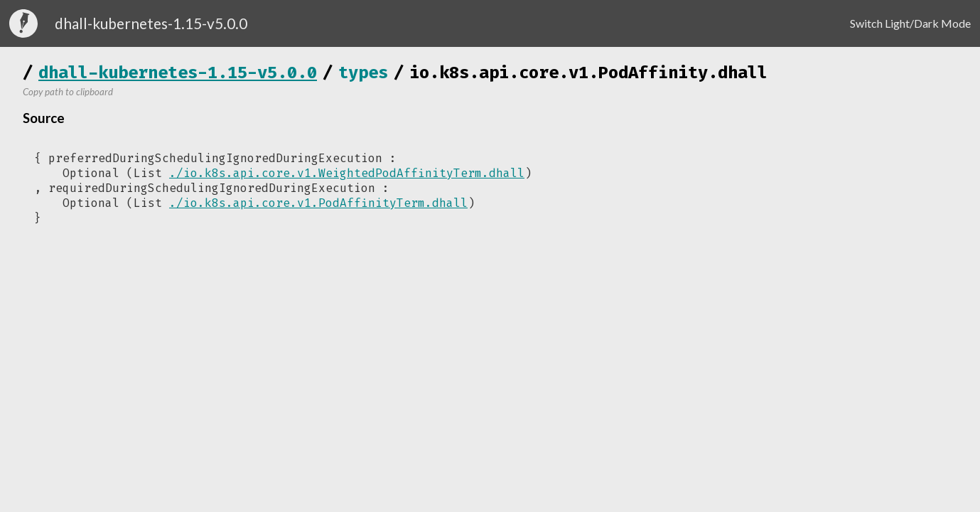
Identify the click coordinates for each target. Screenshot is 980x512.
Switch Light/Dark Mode (910, 23)
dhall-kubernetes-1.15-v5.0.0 (178, 73)
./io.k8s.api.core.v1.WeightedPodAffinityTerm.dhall (347, 173)
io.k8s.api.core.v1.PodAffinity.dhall (588, 73)
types (363, 73)
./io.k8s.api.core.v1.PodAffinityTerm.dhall (318, 203)
